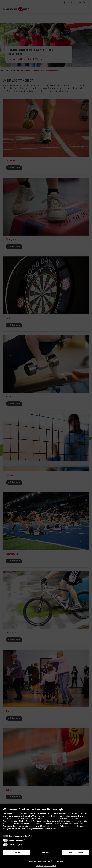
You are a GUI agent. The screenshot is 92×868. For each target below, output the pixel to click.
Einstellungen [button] (60, 861)
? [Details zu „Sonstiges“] (23, 845)
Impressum (32, 861)
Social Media (14, 840)
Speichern (46, 853)
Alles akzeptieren (75, 853)
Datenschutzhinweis (45, 861)
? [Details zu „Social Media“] (25, 840)
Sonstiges (13, 845)
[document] (46, 821)
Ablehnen (17, 853)
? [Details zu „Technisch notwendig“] (32, 836)
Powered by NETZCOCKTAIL (46, 866)
